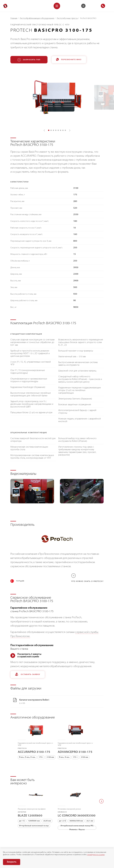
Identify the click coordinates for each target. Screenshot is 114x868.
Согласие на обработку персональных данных (60, 847)
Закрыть (12, 862)
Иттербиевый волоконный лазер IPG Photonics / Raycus (77, 807)
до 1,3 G (63, 800)
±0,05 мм (47, 800)
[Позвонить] (5, 836)
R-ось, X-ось (64, 737)
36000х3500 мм (76, 800)
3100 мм (50, 737)
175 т (41, 737)
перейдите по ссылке (96, 855)
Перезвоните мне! (69, 60)
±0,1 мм (90, 800)
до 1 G (22, 800)
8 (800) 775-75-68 (16, 836)
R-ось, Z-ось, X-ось (27, 737)
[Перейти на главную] (5, 6)
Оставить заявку (28, 654)
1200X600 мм (34, 800)
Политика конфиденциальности (18, 847)
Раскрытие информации (14, 844)
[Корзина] (83, 6)
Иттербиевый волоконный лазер (34, 805)
